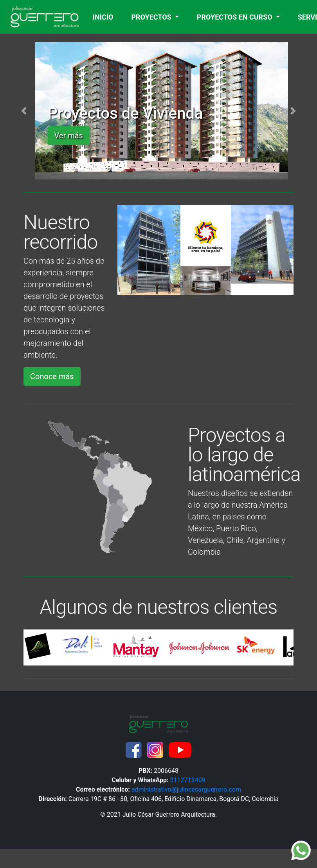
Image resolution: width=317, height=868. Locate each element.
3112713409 (188, 780)
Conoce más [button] (52, 376)
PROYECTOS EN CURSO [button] (235, 17)
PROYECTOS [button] (152, 17)
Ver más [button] (69, 136)
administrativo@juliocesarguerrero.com (186, 789)
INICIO (105, 16)
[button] (24, 111)
